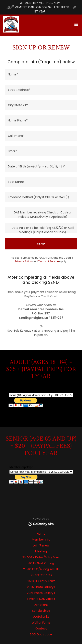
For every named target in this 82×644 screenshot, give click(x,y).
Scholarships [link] (41, 611)
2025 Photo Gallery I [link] (41, 587)
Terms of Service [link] (48, 261)
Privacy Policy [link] (23, 261)
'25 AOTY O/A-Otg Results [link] (41, 569)
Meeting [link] (41, 551)
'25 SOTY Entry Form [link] (41, 581)
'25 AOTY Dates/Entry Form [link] (41, 557)
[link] (11, 24)
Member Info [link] (41, 540)
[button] (76, 24)
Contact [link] (41, 628)
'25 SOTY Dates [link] (41, 575)
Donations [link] (41, 605)
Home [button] (41, 534)
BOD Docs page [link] (41, 634)
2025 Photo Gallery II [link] (41, 593)
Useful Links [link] (41, 617)
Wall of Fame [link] (41, 623)
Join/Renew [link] (41, 545)
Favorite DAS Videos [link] (41, 599)
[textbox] (41, 75)
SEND (41, 244)
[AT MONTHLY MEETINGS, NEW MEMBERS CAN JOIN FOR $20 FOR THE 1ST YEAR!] (41, 7)
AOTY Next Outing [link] (41, 563)
